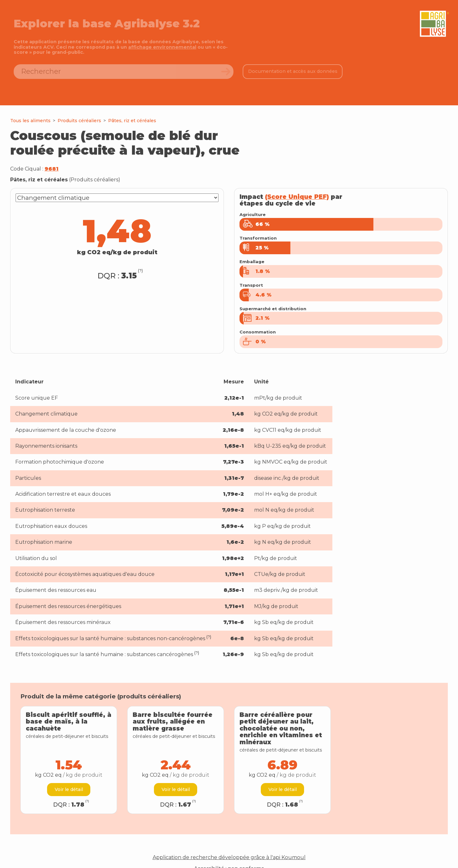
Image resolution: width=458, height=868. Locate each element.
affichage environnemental (162, 47)
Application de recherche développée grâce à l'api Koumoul (229, 844)
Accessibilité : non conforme (229, 855)
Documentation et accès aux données (293, 71)
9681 (52, 169)
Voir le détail (69, 776)
